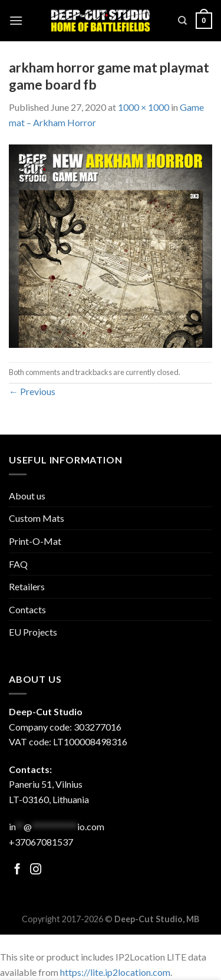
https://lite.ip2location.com (115, 972)
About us (27, 496)
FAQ (18, 564)
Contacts (27, 609)
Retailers (27, 586)
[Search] (182, 21)
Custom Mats (37, 518)
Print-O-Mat (35, 541)
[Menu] (16, 20)
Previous (32, 391)
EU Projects (33, 632)
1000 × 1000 (144, 107)
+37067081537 (41, 842)
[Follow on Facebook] (17, 870)
